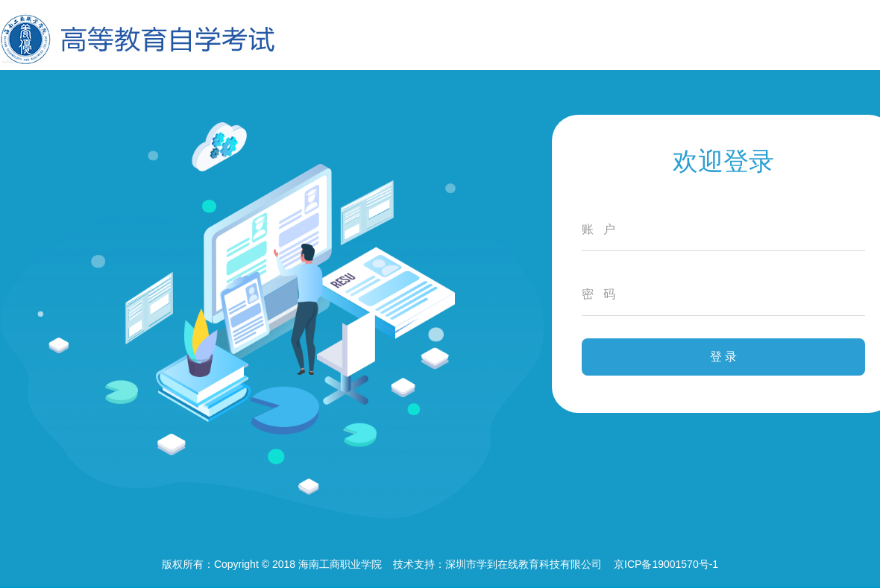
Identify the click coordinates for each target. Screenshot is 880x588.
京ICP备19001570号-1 (666, 564)
